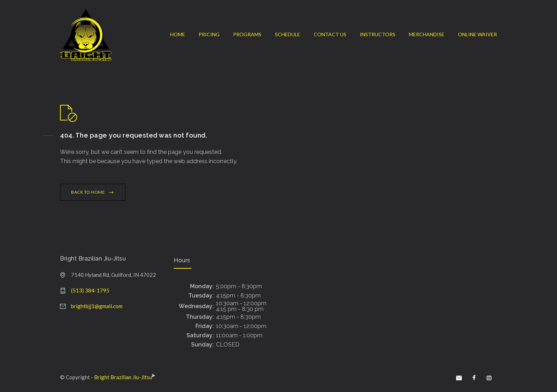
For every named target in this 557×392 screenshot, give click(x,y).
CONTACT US (330, 34)
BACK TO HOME (88, 192)
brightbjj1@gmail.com (97, 306)
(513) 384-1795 (90, 290)
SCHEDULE (288, 34)
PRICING (209, 34)
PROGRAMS (247, 34)
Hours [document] (182, 260)
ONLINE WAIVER (477, 34)
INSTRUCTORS (378, 34)
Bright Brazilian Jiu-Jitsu (123, 377)
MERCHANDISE (427, 34)
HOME (178, 34)
